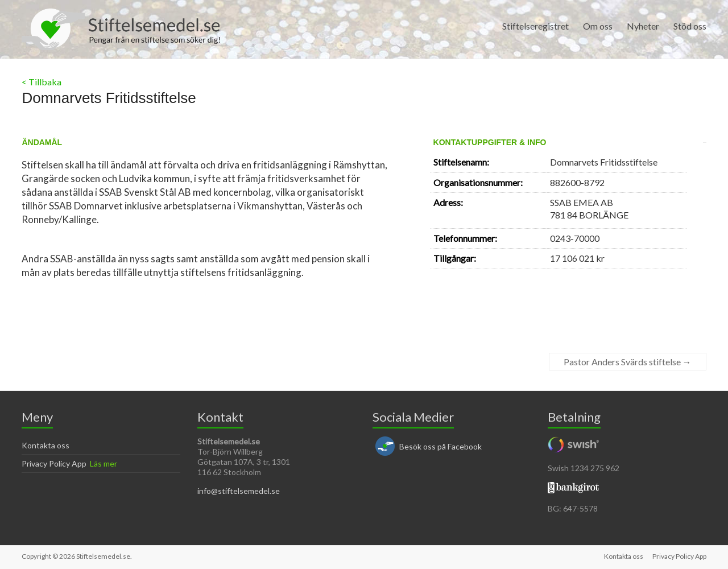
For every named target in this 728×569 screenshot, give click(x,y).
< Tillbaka (42, 82)
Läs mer (104, 463)
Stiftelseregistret (535, 26)
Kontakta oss (45, 445)
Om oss (598, 26)
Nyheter (643, 26)
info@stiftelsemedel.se (239, 491)
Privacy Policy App (54, 463)
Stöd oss (690, 26)
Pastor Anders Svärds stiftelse (628, 362)
